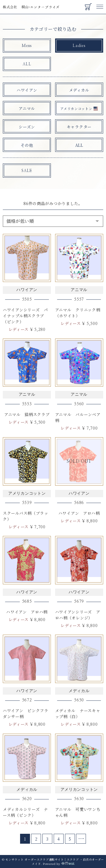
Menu (100, 4)
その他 (27, 145)
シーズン (27, 127)
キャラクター (79, 127)
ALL (27, 64)
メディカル (79, 90)
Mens (27, 46)
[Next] (81, 839)
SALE (27, 171)
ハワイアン (27, 90)
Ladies (79, 46)
